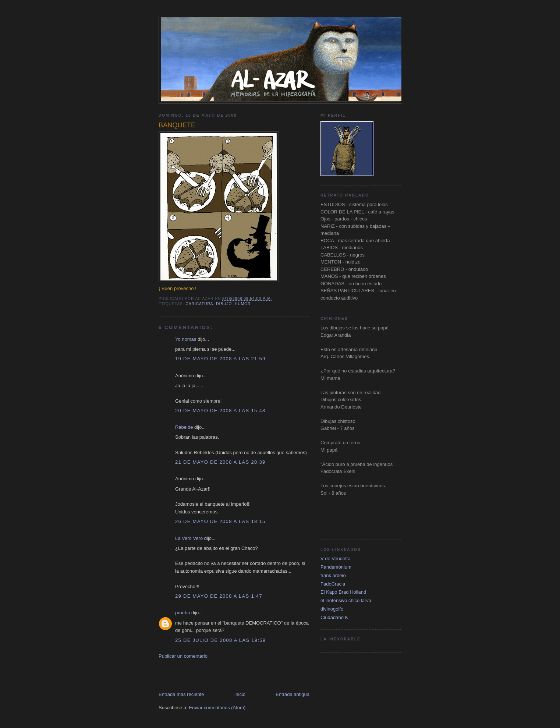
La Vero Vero (189, 538)
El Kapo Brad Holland (343, 592)
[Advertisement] (245, 675)
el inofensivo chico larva (346, 600)
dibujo (224, 304)
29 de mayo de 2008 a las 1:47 (219, 596)
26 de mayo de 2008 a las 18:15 (220, 521)
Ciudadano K (334, 617)
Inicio (240, 694)
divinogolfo (332, 609)
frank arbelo (333, 575)
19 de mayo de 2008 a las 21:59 (220, 359)
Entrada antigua (293, 694)
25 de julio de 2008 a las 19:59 (220, 640)
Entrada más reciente (181, 694)
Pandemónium (336, 567)
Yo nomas (186, 339)
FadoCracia (333, 584)
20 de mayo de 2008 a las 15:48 (220, 411)
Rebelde (184, 427)
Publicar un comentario (183, 656)
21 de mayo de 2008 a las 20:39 (220, 462)
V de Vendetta (336, 559)
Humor (243, 304)
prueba (182, 613)
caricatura (199, 304)
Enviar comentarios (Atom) (217, 708)
